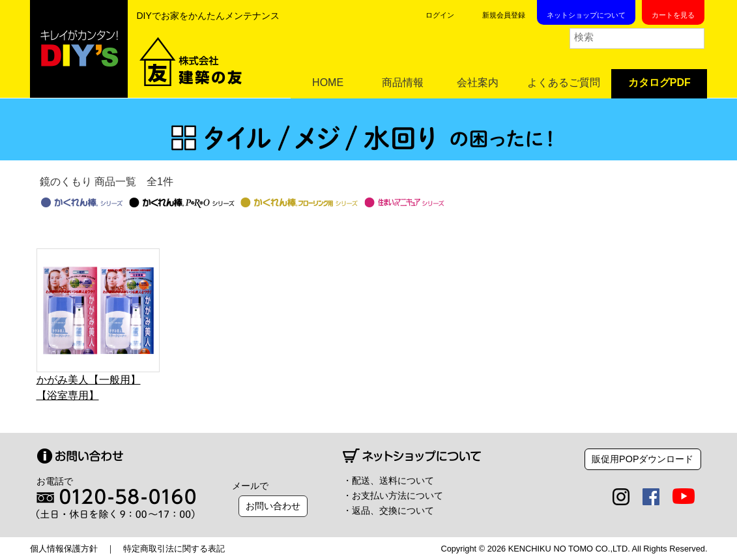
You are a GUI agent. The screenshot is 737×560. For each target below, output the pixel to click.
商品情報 (403, 82)
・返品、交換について (388, 510)
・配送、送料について (388, 480)
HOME (328, 82)
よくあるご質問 (564, 82)
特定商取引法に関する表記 (174, 549)
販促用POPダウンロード (643, 459)
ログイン (440, 15)
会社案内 (478, 82)
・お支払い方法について (393, 495)
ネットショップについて (586, 15)
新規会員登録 (504, 15)
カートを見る (673, 15)
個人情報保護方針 (64, 549)
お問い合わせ (273, 506)
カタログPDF (659, 82)
